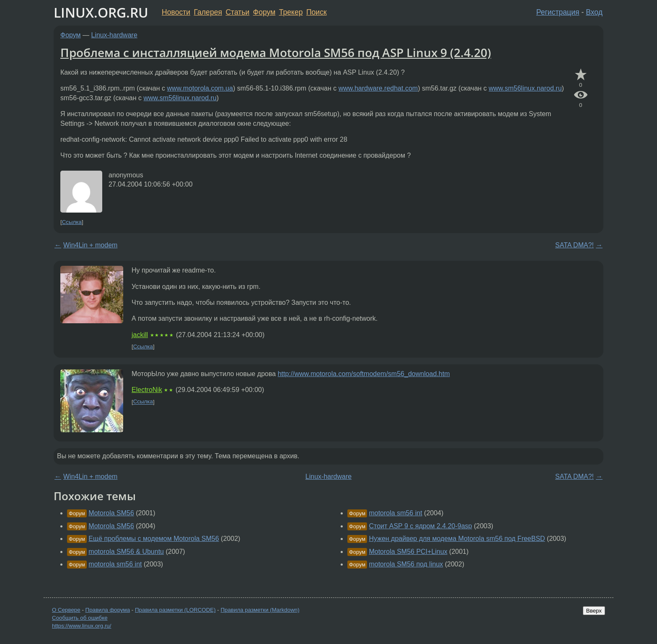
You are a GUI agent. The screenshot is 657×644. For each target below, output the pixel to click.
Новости (176, 12)
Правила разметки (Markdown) (260, 610)
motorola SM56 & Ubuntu (126, 552)
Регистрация (558, 12)
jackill (140, 335)
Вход (594, 12)
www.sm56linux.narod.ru (525, 88)
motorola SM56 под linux (406, 564)
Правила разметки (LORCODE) (175, 610)
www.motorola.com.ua (200, 88)
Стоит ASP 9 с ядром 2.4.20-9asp (420, 526)
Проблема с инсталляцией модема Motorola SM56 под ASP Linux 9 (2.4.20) (276, 52)
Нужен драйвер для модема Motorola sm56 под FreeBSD (457, 539)
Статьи (237, 12)
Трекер (291, 12)
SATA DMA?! (574, 245)
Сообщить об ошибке (80, 618)
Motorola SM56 (111, 513)
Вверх (594, 611)
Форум (264, 12)
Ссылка (72, 222)
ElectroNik (147, 390)
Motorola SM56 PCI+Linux (408, 552)
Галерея (208, 12)
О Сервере (66, 610)
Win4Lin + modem (90, 245)
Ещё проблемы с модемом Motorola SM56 (154, 539)
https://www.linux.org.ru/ (81, 626)
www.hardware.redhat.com (378, 88)
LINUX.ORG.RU (101, 12)
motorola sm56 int (115, 564)
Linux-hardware (114, 35)
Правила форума (108, 610)
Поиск (317, 12)
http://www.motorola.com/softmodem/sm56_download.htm (364, 374)
